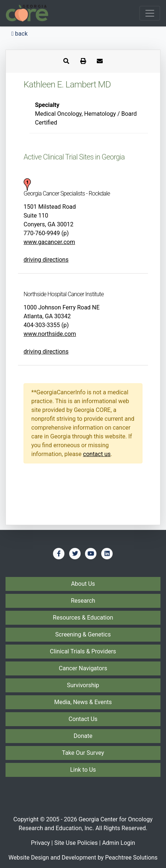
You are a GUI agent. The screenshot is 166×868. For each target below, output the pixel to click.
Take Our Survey (83, 753)
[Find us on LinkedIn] (107, 553)
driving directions (46, 260)
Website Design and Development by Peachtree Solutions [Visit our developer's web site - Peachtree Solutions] (83, 858)
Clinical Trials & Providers (83, 651)
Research (83, 601)
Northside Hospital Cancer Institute (64, 294)
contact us (97, 454)
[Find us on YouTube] (91, 553)
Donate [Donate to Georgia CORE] (83, 736)
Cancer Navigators (83, 668)
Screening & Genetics (83, 634)
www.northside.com (50, 334)
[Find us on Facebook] (59, 553)
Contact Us (83, 719)
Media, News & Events (83, 702)
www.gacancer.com (49, 242)
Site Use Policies (76, 843)
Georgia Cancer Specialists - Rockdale (67, 193)
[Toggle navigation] (150, 13)
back (20, 34)
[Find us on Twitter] (75, 553)
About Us (83, 584)
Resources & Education (83, 618)
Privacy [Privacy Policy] (40, 843)
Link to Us (83, 770)
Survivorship (83, 685)
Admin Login (119, 843)
